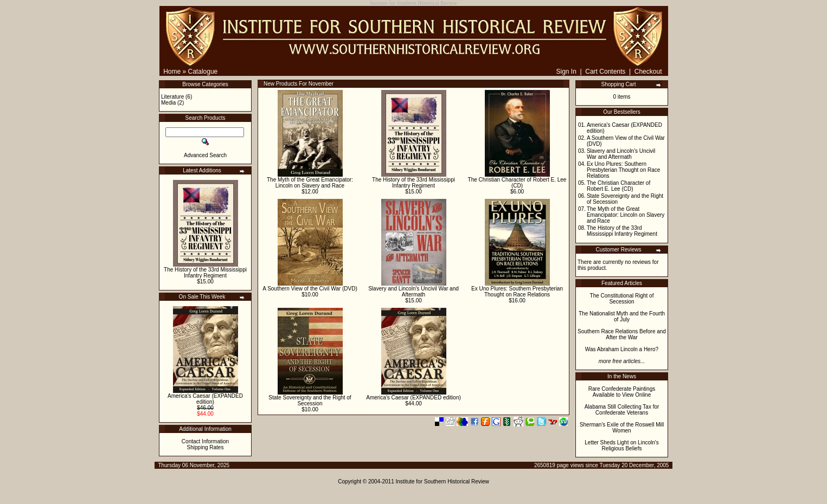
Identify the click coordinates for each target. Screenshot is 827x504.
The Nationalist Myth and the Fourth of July (622, 316)
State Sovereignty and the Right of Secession (310, 400)
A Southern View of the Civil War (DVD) (310, 289)
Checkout (648, 72)
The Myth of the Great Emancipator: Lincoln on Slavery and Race (310, 183)
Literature (172, 97)
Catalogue (203, 72)
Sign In (566, 72)
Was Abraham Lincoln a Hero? (622, 349)
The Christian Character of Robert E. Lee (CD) (517, 183)
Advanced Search (205, 155)
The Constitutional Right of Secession (622, 299)
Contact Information (205, 441)
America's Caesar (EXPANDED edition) (205, 399)
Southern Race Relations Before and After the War (622, 334)
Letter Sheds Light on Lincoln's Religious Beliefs (621, 445)
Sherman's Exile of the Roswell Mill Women (622, 428)
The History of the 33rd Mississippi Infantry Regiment (205, 273)
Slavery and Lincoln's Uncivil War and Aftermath (413, 292)
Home (172, 72)
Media (168, 103)
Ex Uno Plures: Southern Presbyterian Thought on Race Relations (517, 292)
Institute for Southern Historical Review (443, 482)
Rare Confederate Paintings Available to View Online (622, 392)
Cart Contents (605, 72)
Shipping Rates (206, 447)
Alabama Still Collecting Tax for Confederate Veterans (622, 410)
